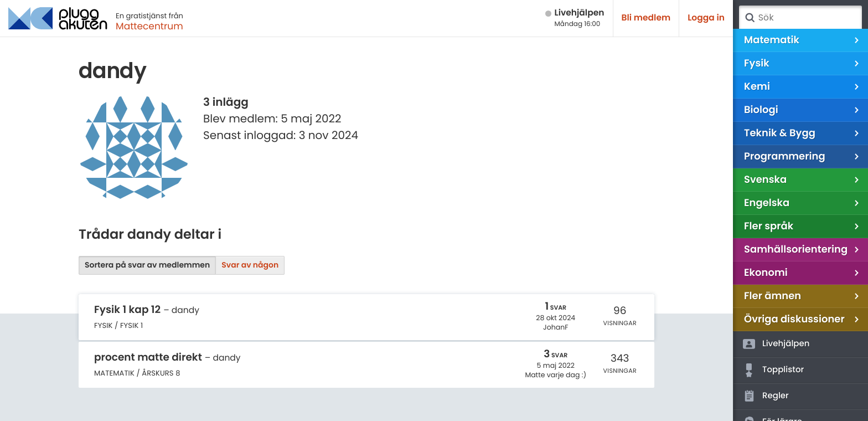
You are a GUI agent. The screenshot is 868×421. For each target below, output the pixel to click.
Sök (750, 18)
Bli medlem (646, 18)
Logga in (706, 18)
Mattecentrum (149, 26)
